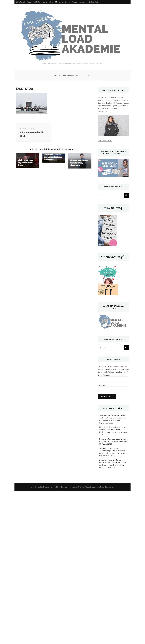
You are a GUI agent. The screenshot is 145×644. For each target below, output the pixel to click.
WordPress (100, 487)
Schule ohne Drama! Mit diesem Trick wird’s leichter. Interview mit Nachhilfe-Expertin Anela (113, 418)
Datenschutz (94, 2)
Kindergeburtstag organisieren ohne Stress (25, 163)
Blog (67, 2)
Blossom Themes (78, 487)
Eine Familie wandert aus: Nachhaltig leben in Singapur (53, 157)
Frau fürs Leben (48, 2)
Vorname (102, 385)
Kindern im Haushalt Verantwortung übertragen (79, 163)
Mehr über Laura (105, 141)
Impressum (83, 2)
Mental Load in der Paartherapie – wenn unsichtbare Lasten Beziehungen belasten (113, 430)
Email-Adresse (104, 375)
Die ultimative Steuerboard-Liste (28, 2)
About (74, 2)
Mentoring (59, 2)
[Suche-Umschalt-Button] (127, 2)
